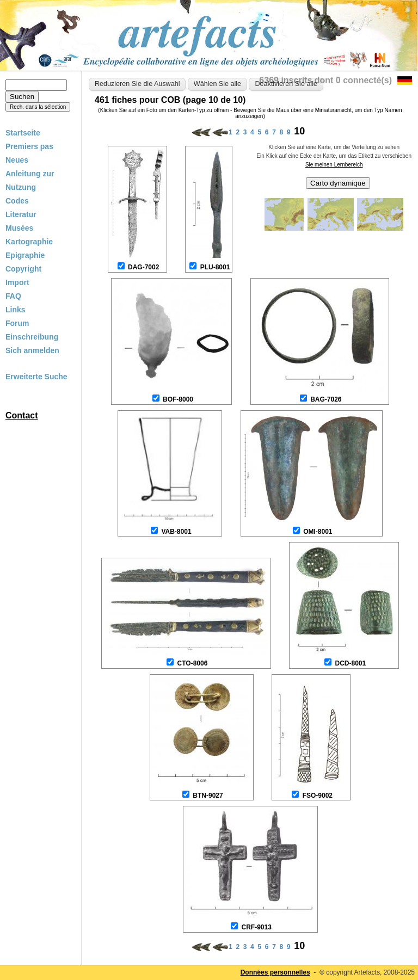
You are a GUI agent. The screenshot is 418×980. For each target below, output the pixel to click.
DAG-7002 (143, 267)
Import (17, 282)
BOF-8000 (178, 399)
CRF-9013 (256, 927)
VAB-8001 (176, 532)
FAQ (13, 296)
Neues (17, 160)
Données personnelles (275, 972)
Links (16, 310)
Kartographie (29, 242)
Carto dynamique (338, 183)
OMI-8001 (318, 532)
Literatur (21, 214)
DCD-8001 (350, 663)
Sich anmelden (32, 350)
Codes (17, 201)
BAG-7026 (326, 399)
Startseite (23, 133)
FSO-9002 (318, 796)
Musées (19, 228)
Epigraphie (25, 255)
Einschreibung (32, 337)
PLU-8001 (215, 267)
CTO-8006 (193, 663)
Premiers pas (29, 146)
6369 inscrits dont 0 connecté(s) (325, 80)
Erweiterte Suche (36, 377)
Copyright (23, 269)
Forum (17, 323)
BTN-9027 (208, 796)
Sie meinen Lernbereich (334, 165)
